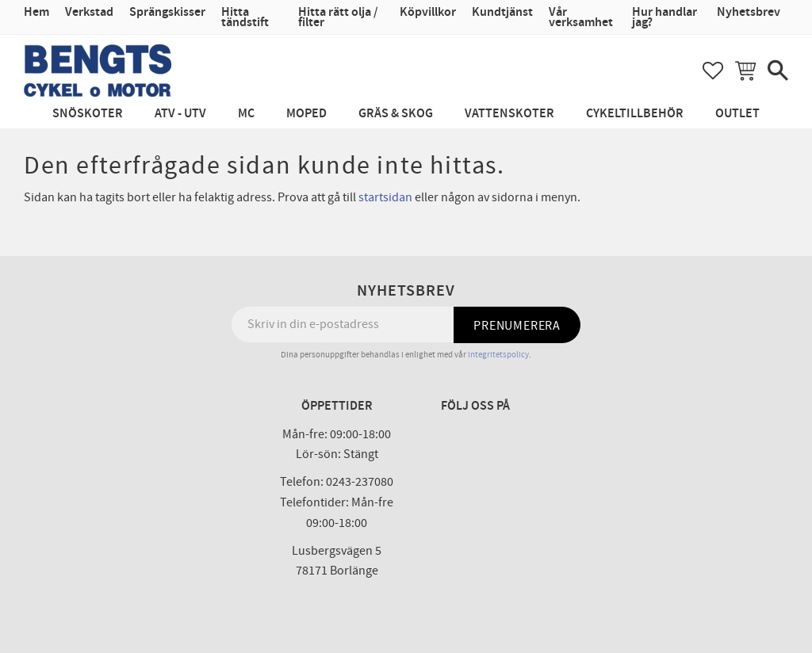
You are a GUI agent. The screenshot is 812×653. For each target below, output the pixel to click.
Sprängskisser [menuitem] (167, 12)
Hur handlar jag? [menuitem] (665, 17)
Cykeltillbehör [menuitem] (635, 114)
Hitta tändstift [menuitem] (245, 17)
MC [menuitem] (246, 114)
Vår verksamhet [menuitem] (581, 17)
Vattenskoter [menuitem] (509, 114)
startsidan (385, 197)
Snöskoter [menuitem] (88, 114)
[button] (713, 71)
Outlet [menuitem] (737, 114)
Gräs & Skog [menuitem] (396, 114)
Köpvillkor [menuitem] (428, 12)
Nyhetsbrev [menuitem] (749, 12)
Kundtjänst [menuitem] (502, 12)
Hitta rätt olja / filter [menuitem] (338, 17)
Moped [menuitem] (306, 114)
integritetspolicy (498, 355)
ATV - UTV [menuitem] (180, 114)
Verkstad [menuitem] (89, 12)
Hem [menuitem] (36, 12)
